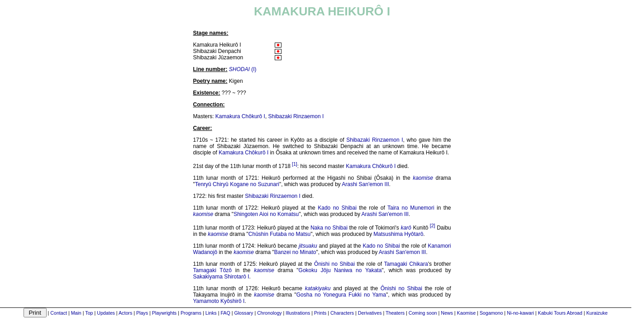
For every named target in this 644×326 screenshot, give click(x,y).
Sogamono (491, 313)
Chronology (270, 313)
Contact (59, 313)
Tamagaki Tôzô (213, 270)
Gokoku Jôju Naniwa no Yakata (340, 270)
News (447, 313)
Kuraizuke (597, 313)
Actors (125, 313)
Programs (191, 313)
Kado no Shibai (337, 208)
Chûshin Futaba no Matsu (279, 234)
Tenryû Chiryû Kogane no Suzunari (237, 184)
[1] (295, 164)
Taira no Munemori (411, 208)
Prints (320, 313)
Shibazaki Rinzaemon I (296, 116)
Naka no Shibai (329, 228)
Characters (342, 313)
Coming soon (423, 313)
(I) (243, 69)
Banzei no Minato (295, 252)
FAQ (225, 313)
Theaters (395, 313)
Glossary (243, 313)
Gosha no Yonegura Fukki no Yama (341, 295)
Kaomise (466, 313)
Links (211, 313)
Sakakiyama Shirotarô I (221, 277)
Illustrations (298, 313)
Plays (142, 313)
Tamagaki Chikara (406, 264)
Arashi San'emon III (365, 184)
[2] (433, 225)
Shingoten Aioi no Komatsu (266, 214)
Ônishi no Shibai (334, 264)
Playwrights (164, 313)
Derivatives (370, 313)
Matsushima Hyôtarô (398, 234)
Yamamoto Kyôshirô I (219, 301)
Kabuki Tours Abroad (560, 313)
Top (89, 313)
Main (76, 313)
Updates (106, 313)
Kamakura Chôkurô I (240, 116)
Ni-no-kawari (520, 313)
